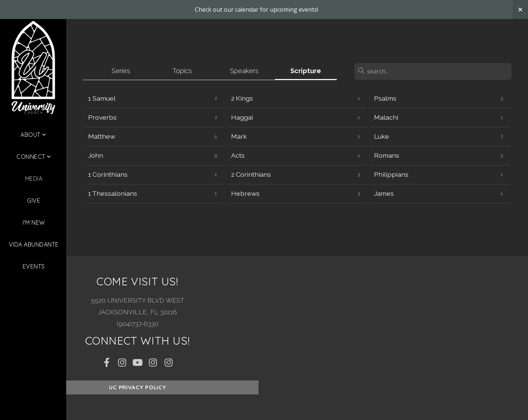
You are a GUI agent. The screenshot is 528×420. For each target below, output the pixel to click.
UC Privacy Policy (137, 387)
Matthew (102, 136)
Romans (387, 155)
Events (34, 266)
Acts (238, 155)
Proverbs (102, 117)
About (33, 135)
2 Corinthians (251, 174)
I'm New (34, 222)
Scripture (306, 71)
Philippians (391, 174)
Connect (34, 157)
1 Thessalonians (113, 193)
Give (34, 200)
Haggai (242, 117)
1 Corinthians (108, 174)
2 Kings (242, 98)
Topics (182, 71)
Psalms (385, 98)
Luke (382, 136)
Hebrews (245, 193)
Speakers (244, 71)
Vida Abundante (34, 244)
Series (121, 71)
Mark (239, 136)
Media (34, 179)
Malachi (386, 117)
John (96, 155)
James (384, 193)
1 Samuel (102, 98)
